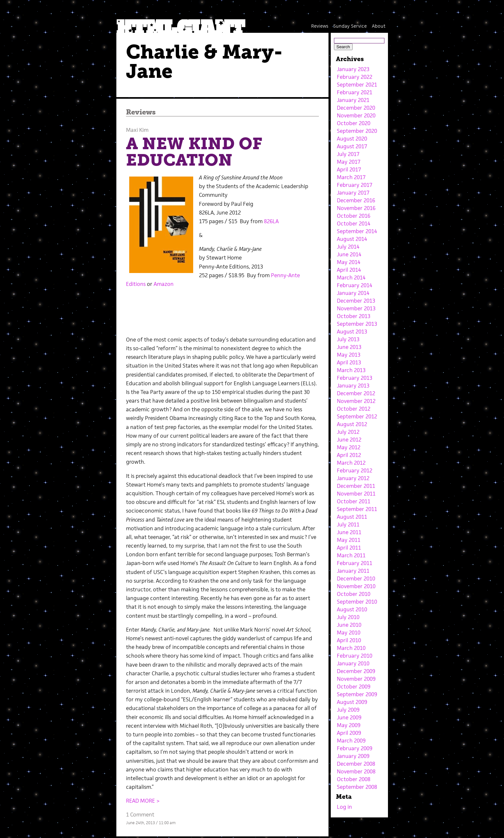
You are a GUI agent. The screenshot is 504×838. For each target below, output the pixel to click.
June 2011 (349, 532)
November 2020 (356, 115)
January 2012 (353, 478)
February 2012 (355, 470)
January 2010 (353, 663)
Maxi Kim (137, 130)
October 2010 (354, 594)
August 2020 (352, 139)
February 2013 (355, 378)
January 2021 (353, 100)
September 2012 (357, 416)
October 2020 (354, 123)
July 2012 (348, 432)
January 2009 (353, 756)
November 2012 (356, 401)
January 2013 (353, 386)
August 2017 (352, 146)
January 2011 (353, 571)
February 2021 (355, 92)
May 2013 (349, 355)
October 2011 (354, 501)
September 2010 (357, 602)
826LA (271, 221)
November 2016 (356, 208)
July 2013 (348, 339)
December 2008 (356, 764)
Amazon (164, 284)
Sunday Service (350, 26)
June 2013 (349, 347)
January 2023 (353, 69)
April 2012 (349, 455)
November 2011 (356, 494)
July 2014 (348, 247)
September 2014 (357, 231)
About (379, 26)
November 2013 (356, 308)
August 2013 (352, 332)
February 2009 (355, 748)
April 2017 (349, 169)
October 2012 (354, 409)
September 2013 (357, 324)
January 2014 (353, 293)
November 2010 (356, 586)
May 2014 (349, 262)
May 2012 (349, 447)
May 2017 (349, 162)
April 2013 (349, 362)
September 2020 (357, 131)
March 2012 (351, 463)
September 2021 (357, 85)
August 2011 (352, 517)
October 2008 (354, 779)
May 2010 (349, 633)
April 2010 (349, 640)
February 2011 (355, 563)
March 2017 (351, 177)
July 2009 (348, 710)
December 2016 (356, 200)
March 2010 (351, 648)
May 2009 (349, 725)
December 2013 (356, 301)
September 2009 (357, 694)
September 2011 (357, 509)
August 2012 (352, 424)
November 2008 (356, 771)
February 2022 (355, 77)
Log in (344, 807)
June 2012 (349, 440)
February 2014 (355, 285)
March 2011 (351, 555)
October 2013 (354, 316)
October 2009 (354, 687)
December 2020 (356, 108)
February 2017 (355, 185)
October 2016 (354, 216)
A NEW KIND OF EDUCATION (194, 152)
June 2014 (349, 254)
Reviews (320, 26)
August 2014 (352, 239)
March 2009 (351, 741)
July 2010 (348, 617)
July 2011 (348, 524)
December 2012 (356, 393)
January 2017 (353, 193)
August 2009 (352, 702)
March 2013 (351, 370)
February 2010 (355, 656)
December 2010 (356, 578)
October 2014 (354, 223)
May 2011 (349, 540)
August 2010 (352, 609)
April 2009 (349, 733)
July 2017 (348, 154)
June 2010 (349, 625)
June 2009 (349, 717)
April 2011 (349, 548)
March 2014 (351, 278)
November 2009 (356, 679)
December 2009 (356, 671)
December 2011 (356, 486)
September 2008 (357, 787)
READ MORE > (143, 801)
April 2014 (349, 270)
